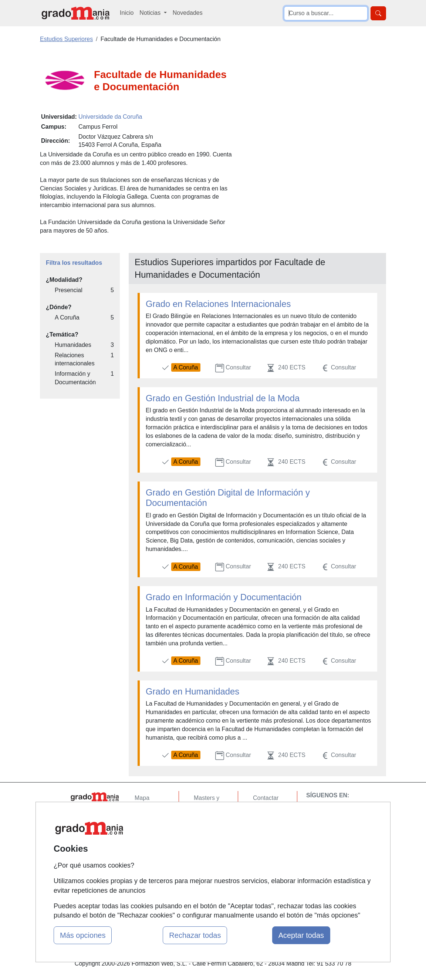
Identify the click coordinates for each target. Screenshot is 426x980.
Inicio (127, 13)
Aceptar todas (301, 935)
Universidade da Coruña (110, 117)
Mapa (142, 798)
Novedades (188, 13)
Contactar (266, 798)
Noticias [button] (151, 13)
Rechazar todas (195, 935)
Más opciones (83, 935)
